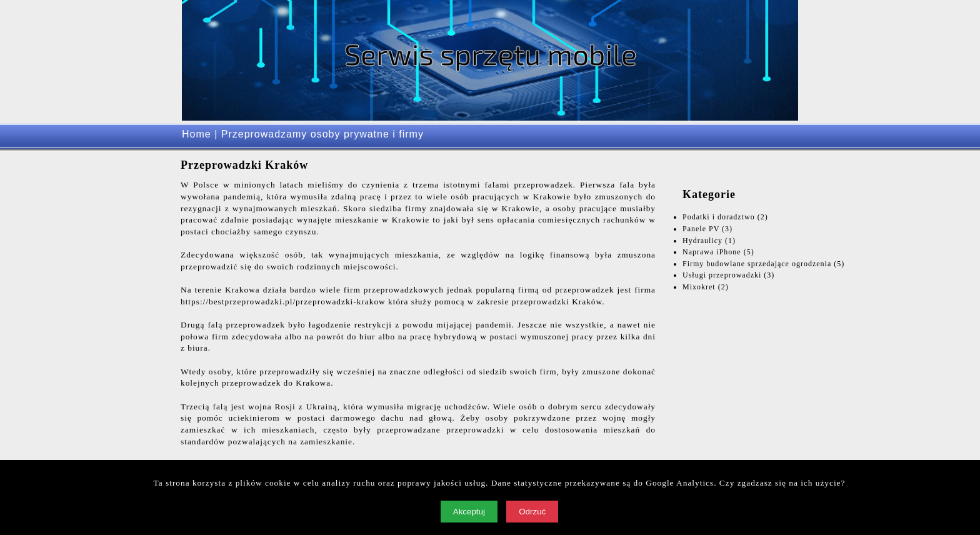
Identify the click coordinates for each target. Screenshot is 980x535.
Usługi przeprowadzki (722, 275)
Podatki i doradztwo (719, 217)
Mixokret (699, 287)
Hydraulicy (702, 241)
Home (197, 134)
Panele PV (701, 229)
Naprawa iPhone (712, 252)
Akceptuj (469, 512)
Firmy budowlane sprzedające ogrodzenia (757, 264)
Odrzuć (532, 512)
